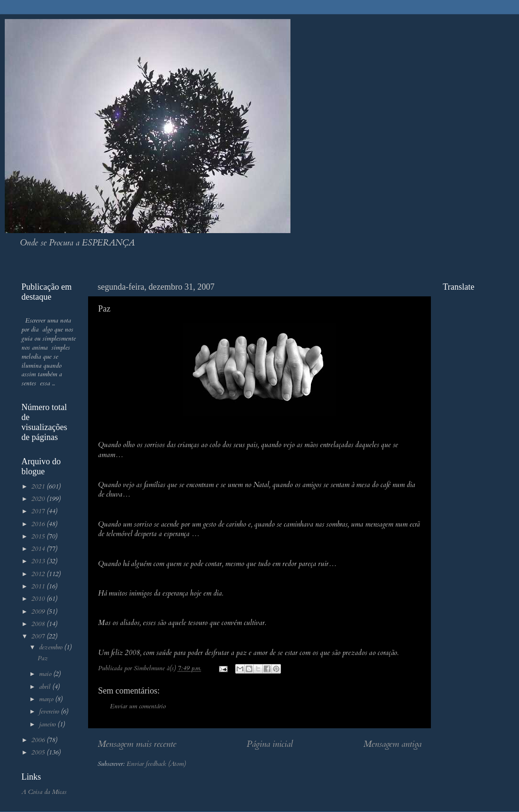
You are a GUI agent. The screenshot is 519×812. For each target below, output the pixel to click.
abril (46, 687)
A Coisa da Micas (44, 792)
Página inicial (270, 744)
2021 (39, 487)
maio (46, 674)
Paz (43, 658)
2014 (39, 549)
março (47, 699)
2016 (39, 524)
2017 (39, 511)
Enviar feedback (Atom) (156, 764)
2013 (39, 561)
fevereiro (50, 712)
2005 (39, 753)
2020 (39, 499)
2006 (39, 740)
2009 (39, 612)
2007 (39, 636)
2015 (39, 537)
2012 (39, 574)
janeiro (48, 724)
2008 (39, 624)
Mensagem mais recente (137, 744)
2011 (39, 587)
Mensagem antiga (392, 744)
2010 (39, 599)
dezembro (52, 647)
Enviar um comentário (138, 706)
